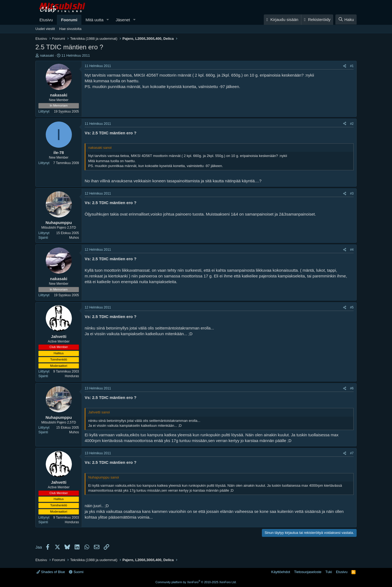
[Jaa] (345, 66)
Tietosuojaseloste (308, 572)
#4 (352, 250)
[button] (108, 20)
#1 (352, 66)
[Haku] (346, 19)
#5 (352, 307)
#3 (352, 193)
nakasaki (47, 55)
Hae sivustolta (71, 29)
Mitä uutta (94, 20)
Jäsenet (123, 20)
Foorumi (69, 20)
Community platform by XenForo (196, 582)
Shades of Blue (51, 572)
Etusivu (46, 20)
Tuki (329, 572)
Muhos (74, 238)
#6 (352, 388)
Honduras (72, 376)
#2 (352, 124)
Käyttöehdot (281, 572)
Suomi (76, 572)
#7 (352, 453)
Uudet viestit (45, 29)
